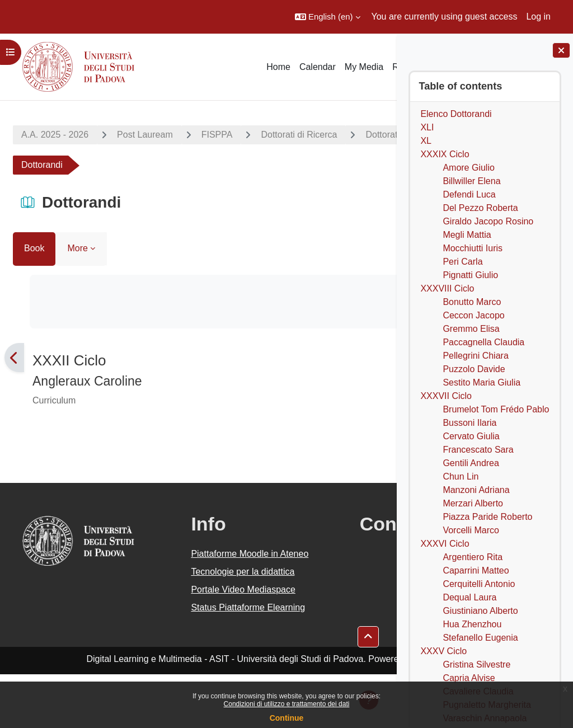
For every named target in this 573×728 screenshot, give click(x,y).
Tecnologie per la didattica (179, 592)
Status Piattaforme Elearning (182, 654)
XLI (427, 127)
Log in (538, 17)
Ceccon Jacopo (473, 315)
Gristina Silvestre (476, 664)
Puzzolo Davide (474, 369)
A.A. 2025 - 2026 (55, 135)
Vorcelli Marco (471, 530)
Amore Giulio (468, 168)
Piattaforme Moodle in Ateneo (189, 560)
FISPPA (217, 135)
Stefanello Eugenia (480, 638)
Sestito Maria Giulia (482, 382)
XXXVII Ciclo (446, 396)
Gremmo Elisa (471, 329)
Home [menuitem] (278, 67)
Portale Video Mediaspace (172, 623)
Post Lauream (145, 135)
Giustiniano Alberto (480, 611)
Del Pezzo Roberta (480, 208)
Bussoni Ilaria (469, 423)
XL (426, 141)
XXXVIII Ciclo (447, 288)
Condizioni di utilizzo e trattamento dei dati (287, 704)
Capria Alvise (469, 678)
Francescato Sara (478, 450)
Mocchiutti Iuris (473, 248)
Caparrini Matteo (476, 570)
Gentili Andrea (471, 463)
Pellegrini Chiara (475, 356)
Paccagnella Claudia (483, 342)
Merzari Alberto (473, 503)
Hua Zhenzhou (472, 624)
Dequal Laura (469, 597)
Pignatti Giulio (470, 275)
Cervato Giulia (471, 436)
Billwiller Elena (471, 181)
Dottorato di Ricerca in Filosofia (95, 165)
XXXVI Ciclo (445, 544)
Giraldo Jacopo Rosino (488, 221)
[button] (328, 17)
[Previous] (14, 358)
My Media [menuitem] (364, 67)
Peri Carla (462, 262)
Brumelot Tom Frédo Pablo (496, 409)
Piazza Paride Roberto (487, 517)
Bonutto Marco (472, 302)
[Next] (382, 358)
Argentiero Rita (473, 557)
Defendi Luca (469, 194)
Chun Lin (461, 476)
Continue (287, 718)
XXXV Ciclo (443, 651)
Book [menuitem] (34, 248)
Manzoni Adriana (476, 490)
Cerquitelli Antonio (479, 584)
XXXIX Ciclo (445, 154)
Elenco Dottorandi (456, 114)
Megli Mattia (467, 235)
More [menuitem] (77, 248)
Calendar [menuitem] (318, 67)
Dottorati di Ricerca (299, 135)
